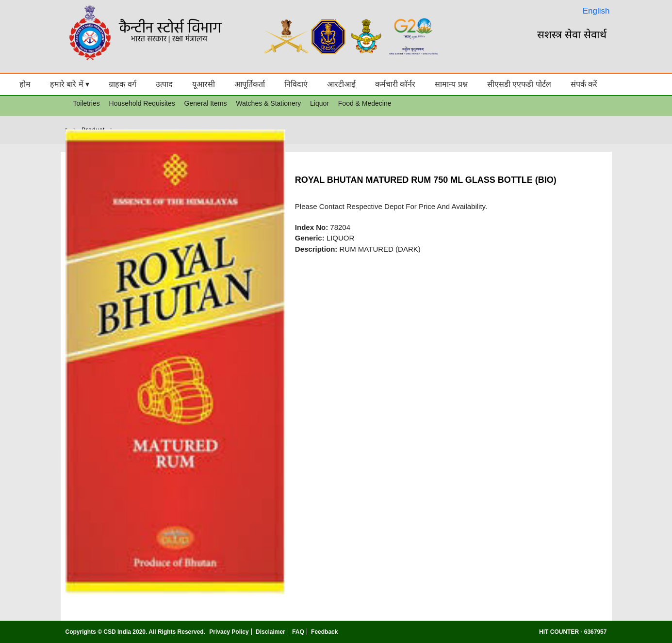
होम (25, 84)
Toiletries (87, 103)
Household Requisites (142, 103)
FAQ (298, 632)
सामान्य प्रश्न (451, 84)
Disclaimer (270, 632)
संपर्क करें (584, 84)
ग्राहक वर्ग (122, 84)
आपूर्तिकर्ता (250, 84)
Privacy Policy (229, 632)
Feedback (324, 632)
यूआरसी (204, 84)
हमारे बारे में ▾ (70, 84)
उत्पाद (164, 84)
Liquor (320, 103)
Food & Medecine (365, 103)
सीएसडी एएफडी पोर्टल (519, 84)
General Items (206, 103)
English (596, 11)
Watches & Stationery (268, 103)
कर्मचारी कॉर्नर (395, 84)
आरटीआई (341, 84)
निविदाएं (296, 84)
